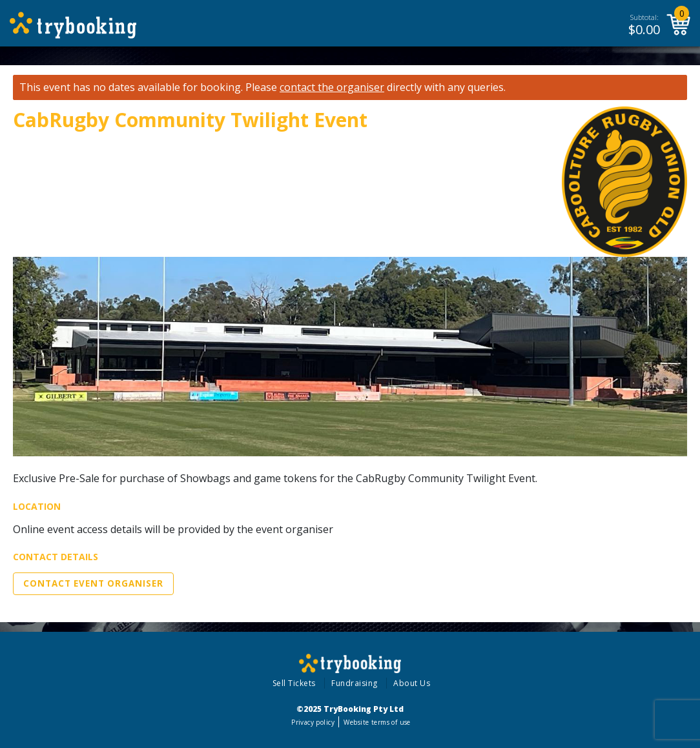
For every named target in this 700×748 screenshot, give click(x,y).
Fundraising (355, 683)
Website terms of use (377, 722)
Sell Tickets (294, 683)
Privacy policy (313, 722)
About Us (412, 683)
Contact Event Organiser (93, 583)
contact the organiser (332, 87)
